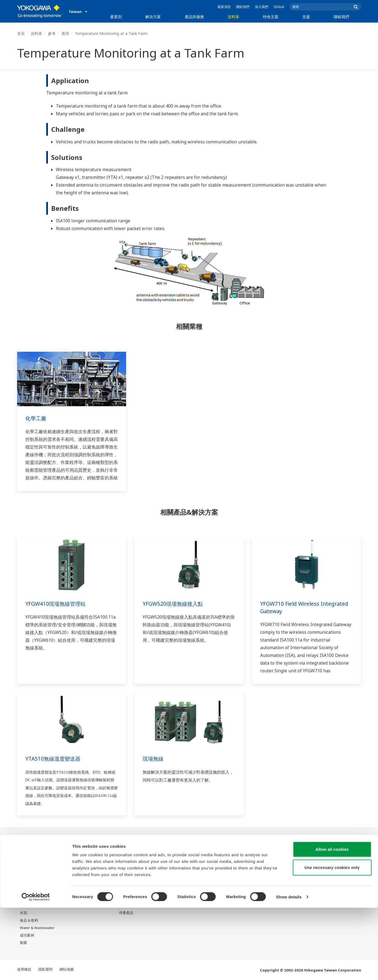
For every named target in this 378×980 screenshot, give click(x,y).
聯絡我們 (341, 17)
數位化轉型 (227, 883)
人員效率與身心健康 (85, 853)
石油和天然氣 (31, 853)
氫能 (23, 898)
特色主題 (271, 17)
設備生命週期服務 (133, 891)
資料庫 (233, 17)
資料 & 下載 (178, 853)
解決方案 (153, 17)
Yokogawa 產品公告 (135, 905)
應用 (65, 33)
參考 (52, 33)
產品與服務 (194, 17)
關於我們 (243, 7)
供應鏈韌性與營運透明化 (89, 883)
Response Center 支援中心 (288, 855)
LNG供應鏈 (29, 868)
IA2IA (223, 876)
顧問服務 (126, 876)
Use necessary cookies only (332, 940)
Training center (280, 865)
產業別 (116, 17)
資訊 (123, 853)
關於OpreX (227, 861)
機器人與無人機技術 (234, 891)
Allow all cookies (332, 922)
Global (279, 7)
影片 (172, 868)
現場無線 (154, 759)
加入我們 (262, 7)
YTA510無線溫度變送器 (54, 759)
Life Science (129, 898)
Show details (289, 969)
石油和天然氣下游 (34, 861)
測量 (123, 868)
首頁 (21, 33)
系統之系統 (227, 868)
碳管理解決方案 (82, 898)
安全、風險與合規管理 (87, 861)
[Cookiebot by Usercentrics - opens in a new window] (36, 969)
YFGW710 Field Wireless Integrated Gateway (306, 607)
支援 (306, 17)
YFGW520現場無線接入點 (174, 604)
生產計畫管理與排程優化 (89, 891)
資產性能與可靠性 (84, 868)
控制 (123, 861)
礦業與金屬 (29, 905)
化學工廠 (36, 418)
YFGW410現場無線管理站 (57, 604)
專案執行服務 (130, 883)
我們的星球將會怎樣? (235, 853)
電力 (23, 883)
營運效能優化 (80, 876)
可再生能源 (29, 891)
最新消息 (224, 7)
